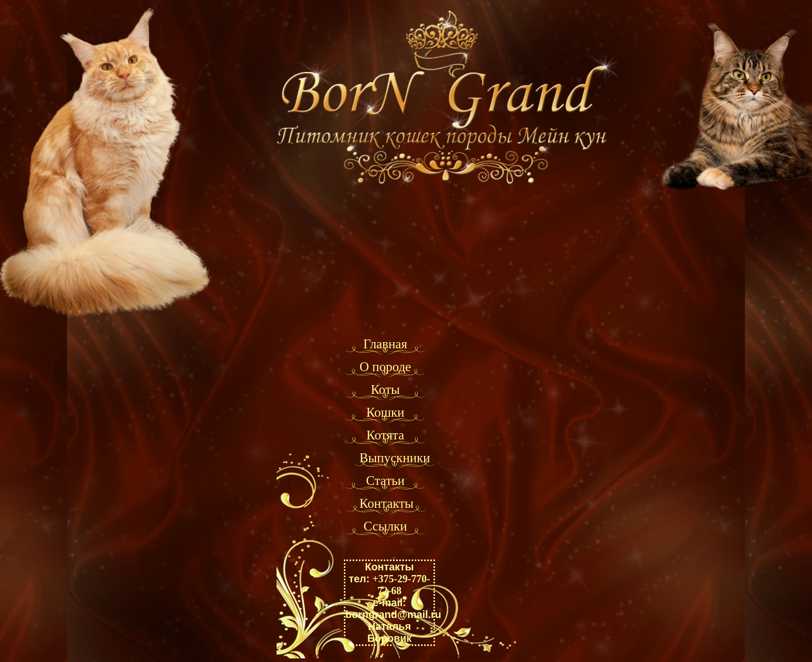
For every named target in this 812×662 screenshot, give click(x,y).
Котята (386, 435)
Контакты (387, 503)
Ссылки (385, 526)
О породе (385, 366)
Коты (385, 389)
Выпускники (395, 458)
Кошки (385, 412)
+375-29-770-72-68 (401, 585)
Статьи (386, 480)
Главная (385, 344)
